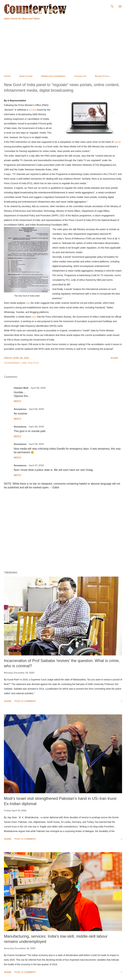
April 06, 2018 (38, 388)
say (28, 303)
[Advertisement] (63, 47)
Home (7, 76)
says (34, 317)
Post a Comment (25, 701)
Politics (33, 363)
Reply (18, 401)
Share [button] (114, 358)
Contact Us (80, 76)
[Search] (112, 6)
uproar (117, 142)
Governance (12, 363)
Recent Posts (102, 76)
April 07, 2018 (36, 465)
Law (24, 363)
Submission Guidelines (53, 76)
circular (32, 110)
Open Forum (26, 76)
